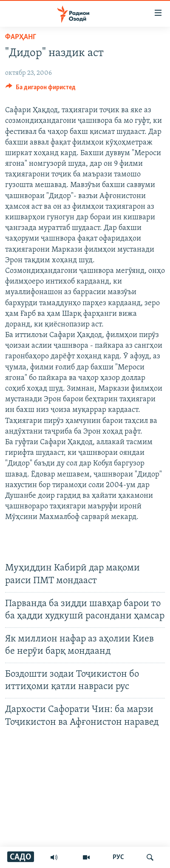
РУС (118, 857)
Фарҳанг (21, 37)
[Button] (41, 89)
